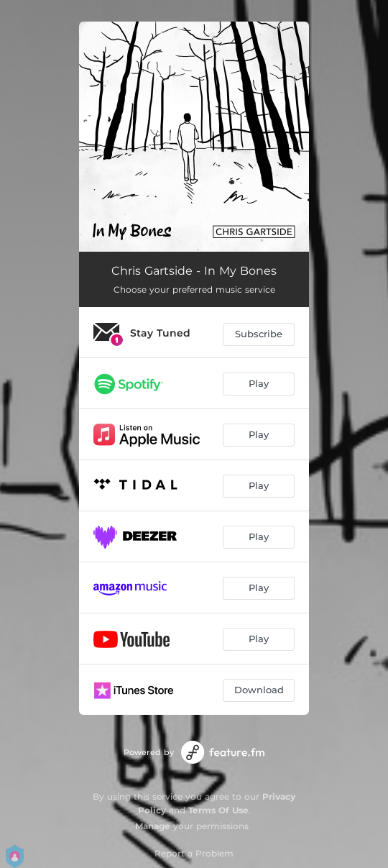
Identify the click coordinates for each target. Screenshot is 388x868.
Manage (153, 826)
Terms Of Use (218, 810)
